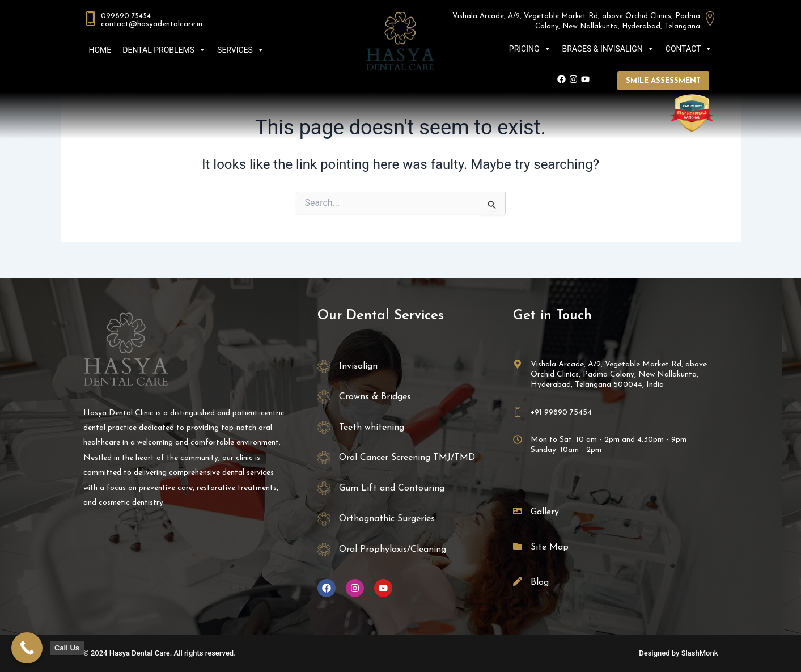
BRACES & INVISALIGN (608, 49)
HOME (100, 50)
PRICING (530, 49)
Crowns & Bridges (375, 397)
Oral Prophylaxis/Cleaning (393, 550)
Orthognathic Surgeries (387, 519)
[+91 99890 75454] (518, 412)
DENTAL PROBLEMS (164, 50)
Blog (540, 582)
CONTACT (689, 49)
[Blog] (518, 581)
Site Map (550, 547)
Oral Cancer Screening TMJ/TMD (407, 458)
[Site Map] (518, 546)
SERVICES (241, 50)
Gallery (545, 512)
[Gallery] (518, 511)
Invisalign (358, 366)
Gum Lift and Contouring (392, 488)
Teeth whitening (372, 428)
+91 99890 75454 (561, 413)
